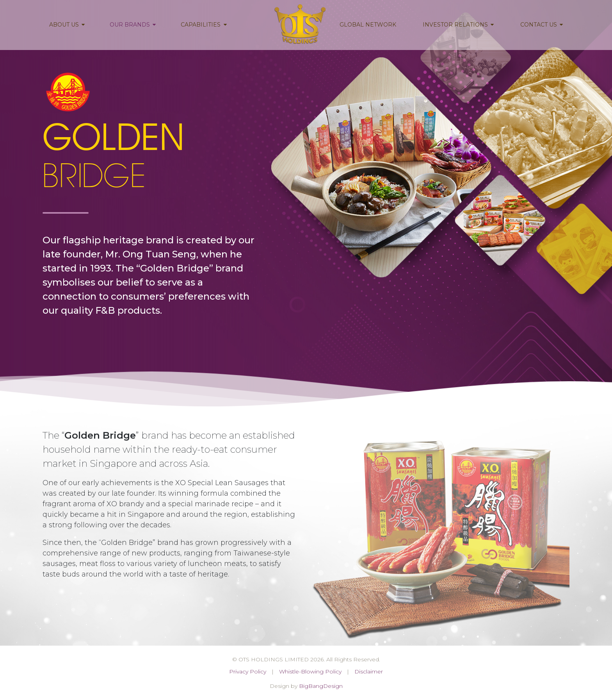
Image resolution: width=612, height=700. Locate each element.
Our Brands (133, 25)
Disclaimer (369, 671)
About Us (67, 25)
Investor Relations (458, 25)
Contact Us (542, 25)
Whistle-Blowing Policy (310, 671)
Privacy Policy (248, 671)
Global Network (368, 25)
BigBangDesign (321, 686)
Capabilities (204, 25)
